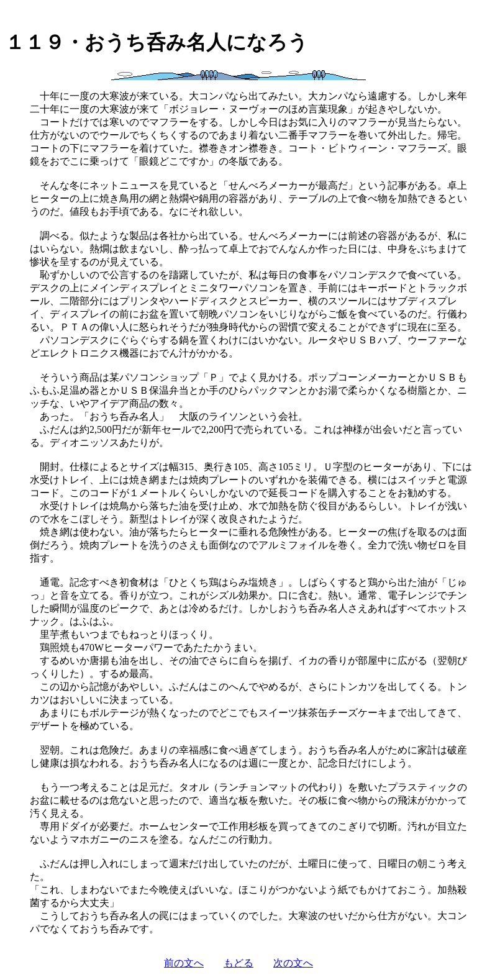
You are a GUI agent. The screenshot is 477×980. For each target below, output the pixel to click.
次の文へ (293, 963)
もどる (238, 963)
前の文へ (184, 963)
